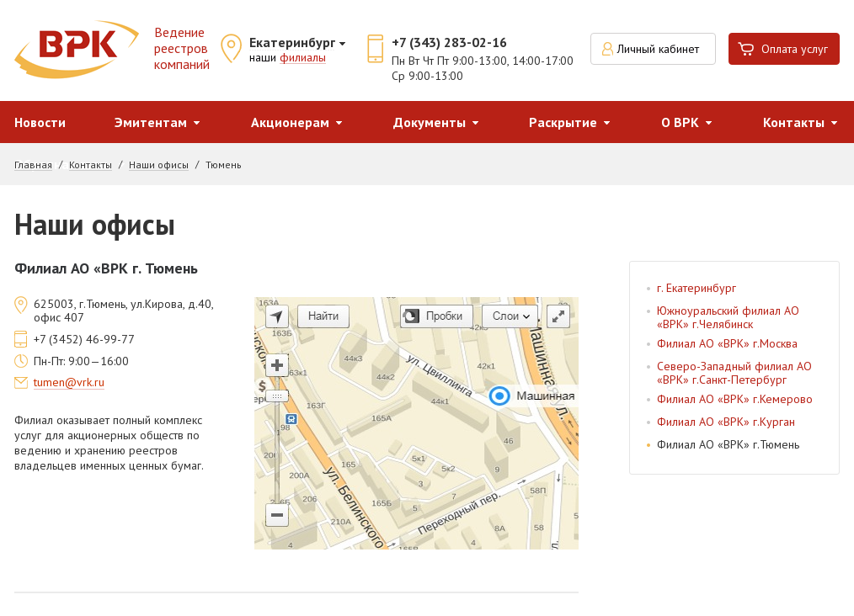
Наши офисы (159, 165)
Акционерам (290, 122)
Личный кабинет (658, 49)
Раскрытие (563, 122)
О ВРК (680, 122)
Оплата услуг (795, 49)
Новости (40, 122)
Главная (33, 165)
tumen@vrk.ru (69, 383)
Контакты (91, 165)
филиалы (303, 58)
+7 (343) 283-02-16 (449, 42)
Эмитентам (151, 122)
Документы (430, 122)
